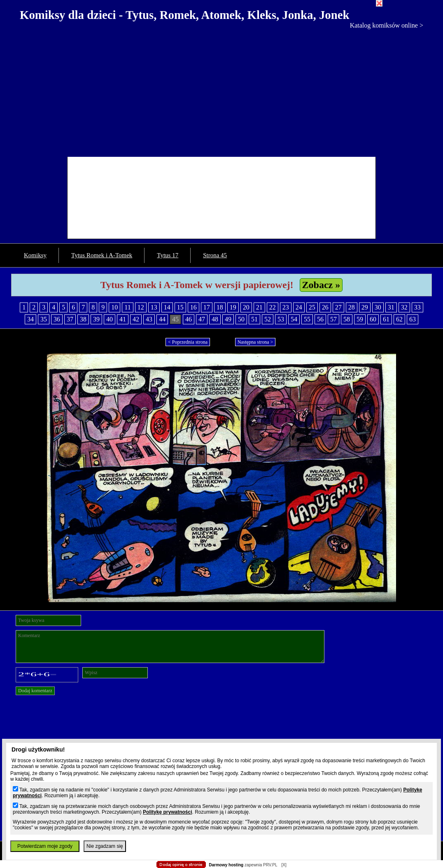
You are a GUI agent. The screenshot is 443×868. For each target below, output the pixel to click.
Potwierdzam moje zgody (45, 846)
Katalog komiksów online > (387, 25)
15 (180, 307)
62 (399, 319)
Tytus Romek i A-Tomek (102, 255)
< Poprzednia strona (188, 342)
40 (110, 319)
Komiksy (35, 255)
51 (254, 319)
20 (246, 307)
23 (286, 307)
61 (386, 319)
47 (202, 319)
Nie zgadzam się (105, 846)
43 (149, 319)
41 (123, 319)
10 (114, 307)
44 (162, 319)
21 (259, 307)
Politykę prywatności (167, 812)
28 (352, 307)
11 (127, 307)
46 (189, 319)
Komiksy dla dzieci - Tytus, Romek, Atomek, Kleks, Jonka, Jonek (185, 15)
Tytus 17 (168, 255)
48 (215, 319)
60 (373, 319)
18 (220, 307)
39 (96, 319)
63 (413, 319)
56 (320, 319)
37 (70, 319)
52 (268, 319)
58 (347, 319)
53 (281, 319)
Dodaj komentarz (35, 691)
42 (136, 319)
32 (404, 307)
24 (299, 307)
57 (333, 319)
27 (338, 307)
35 (44, 319)
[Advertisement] (221, 91)
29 (365, 307)
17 (207, 307)
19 (233, 307)
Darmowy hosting (226, 865)
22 (273, 307)
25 (312, 307)
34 (30, 319)
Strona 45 (215, 255)
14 (167, 307)
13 (154, 307)
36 (57, 319)
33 (417, 307)
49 (228, 319)
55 (307, 319)
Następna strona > (255, 342)
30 (378, 307)
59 (360, 319)
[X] (284, 865)
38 (83, 319)
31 (391, 307)
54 (294, 319)
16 (194, 307)
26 (325, 307)
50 (241, 319)
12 (141, 307)
